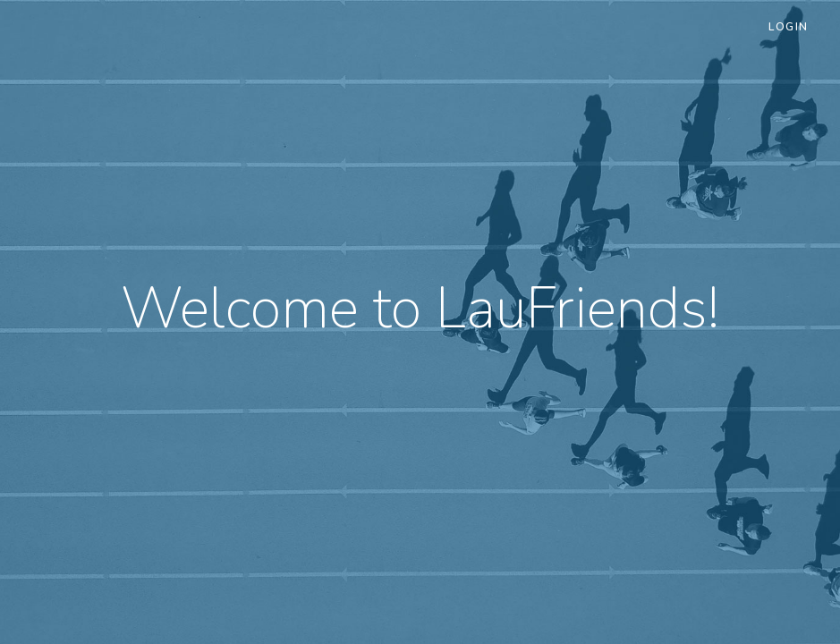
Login (789, 27)
